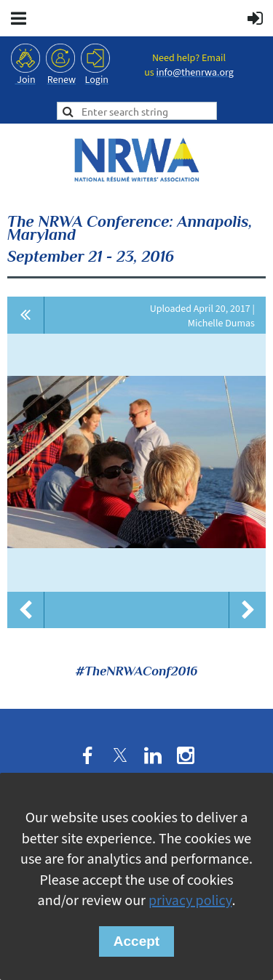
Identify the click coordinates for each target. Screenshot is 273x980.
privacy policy (190, 901)
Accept (136, 941)
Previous (25, 610)
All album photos (26, 315)
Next (248, 610)
